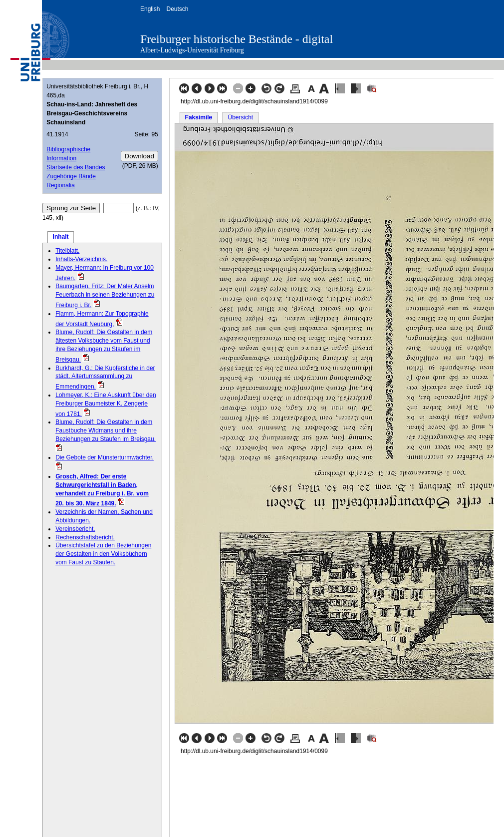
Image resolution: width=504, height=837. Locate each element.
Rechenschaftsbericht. (85, 537)
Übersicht (240, 117)
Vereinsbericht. (75, 529)
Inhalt (61, 237)
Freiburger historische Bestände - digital (237, 39)
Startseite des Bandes (76, 167)
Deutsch (177, 9)
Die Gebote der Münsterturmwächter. (105, 457)
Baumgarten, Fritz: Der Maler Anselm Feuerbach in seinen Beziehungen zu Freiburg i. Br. (105, 296)
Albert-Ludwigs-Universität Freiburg (192, 50)
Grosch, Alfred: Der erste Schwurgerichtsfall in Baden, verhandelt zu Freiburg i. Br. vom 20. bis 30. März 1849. (102, 490)
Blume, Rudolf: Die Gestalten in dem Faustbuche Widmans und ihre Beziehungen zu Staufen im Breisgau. (106, 430)
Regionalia (61, 185)
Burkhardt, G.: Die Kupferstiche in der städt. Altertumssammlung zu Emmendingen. (105, 378)
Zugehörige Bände (71, 176)
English (150, 9)
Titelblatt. (67, 251)
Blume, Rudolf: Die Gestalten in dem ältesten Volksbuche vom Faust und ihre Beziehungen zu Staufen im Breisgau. (104, 346)
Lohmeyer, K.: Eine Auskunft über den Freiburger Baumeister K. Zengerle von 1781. (106, 405)
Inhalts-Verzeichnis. (81, 259)
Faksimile (199, 117)
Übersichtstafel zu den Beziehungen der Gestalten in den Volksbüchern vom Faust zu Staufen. (103, 554)
